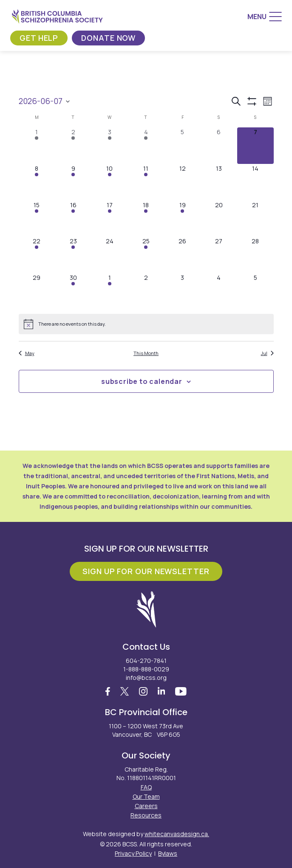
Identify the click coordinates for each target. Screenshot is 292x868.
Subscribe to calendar (142, 381)
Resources (146, 815)
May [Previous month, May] (27, 353)
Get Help (39, 38)
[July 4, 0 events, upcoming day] (219, 291)
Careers (146, 806)
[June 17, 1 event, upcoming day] (110, 219)
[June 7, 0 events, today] (255, 146)
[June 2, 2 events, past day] (73, 146)
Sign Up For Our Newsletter (146, 571)
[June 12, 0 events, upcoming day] (182, 182)
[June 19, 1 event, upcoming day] (182, 219)
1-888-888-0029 (146, 669)
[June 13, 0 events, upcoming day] (219, 182)
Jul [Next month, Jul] (267, 353)
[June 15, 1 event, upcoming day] (37, 219)
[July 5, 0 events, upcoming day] (255, 291)
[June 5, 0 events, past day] (182, 146)
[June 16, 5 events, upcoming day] (73, 219)
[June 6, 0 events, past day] (219, 146)
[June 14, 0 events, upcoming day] (255, 182)
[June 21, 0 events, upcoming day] (255, 219)
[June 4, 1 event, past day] (146, 146)
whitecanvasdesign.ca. (177, 834)
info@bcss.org (146, 678)
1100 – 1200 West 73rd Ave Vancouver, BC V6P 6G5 (146, 730)
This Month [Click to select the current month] (146, 353)
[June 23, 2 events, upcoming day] (73, 255)
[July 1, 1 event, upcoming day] (110, 291)
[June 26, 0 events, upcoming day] (182, 255)
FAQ (146, 787)
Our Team (146, 796)
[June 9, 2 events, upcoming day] (73, 182)
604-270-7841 (146, 661)
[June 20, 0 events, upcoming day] (219, 219)
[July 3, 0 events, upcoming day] (182, 291)
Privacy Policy (133, 853)
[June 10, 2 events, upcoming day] (110, 182)
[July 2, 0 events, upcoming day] (146, 291)
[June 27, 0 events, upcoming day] (219, 255)
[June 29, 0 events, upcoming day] (37, 291)
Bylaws (168, 853)
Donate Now (108, 38)
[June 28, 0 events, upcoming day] (255, 255)
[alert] (146, 324)
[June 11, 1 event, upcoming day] (146, 182)
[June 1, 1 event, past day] (37, 146)
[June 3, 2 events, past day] (110, 146)
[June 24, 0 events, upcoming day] (110, 255)
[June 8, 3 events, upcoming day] (37, 182)
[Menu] (265, 17)
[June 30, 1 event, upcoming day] (73, 291)
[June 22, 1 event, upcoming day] (37, 255)
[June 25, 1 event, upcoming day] (146, 255)
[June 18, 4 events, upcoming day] (146, 219)
